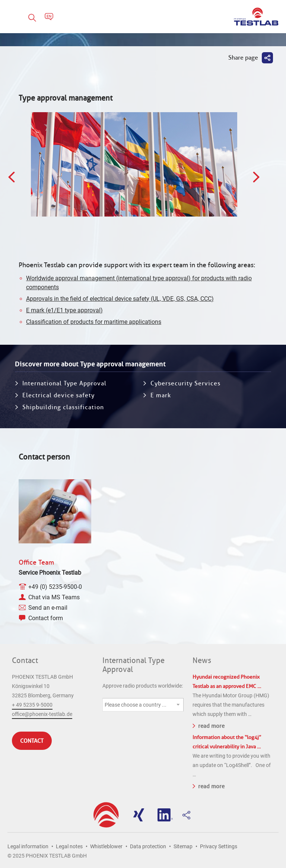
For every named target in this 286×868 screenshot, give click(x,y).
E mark (161, 395)
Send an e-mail (48, 608)
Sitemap (183, 846)
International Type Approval (64, 383)
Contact (25, 660)
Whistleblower (106, 846)
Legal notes (69, 846)
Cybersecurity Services (185, 383)
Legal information (28, 846)
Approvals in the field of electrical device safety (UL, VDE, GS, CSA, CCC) (120, 299)
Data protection (148, 846)
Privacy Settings (219, 846)
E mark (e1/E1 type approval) (64, 310)
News (202, 660)
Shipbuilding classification (63, 407)
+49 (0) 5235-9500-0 (55, 587)
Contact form (46, 618)
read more (209, 725)
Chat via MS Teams (54, 597)
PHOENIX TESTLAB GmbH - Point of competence (256, 17)
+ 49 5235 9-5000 (32, 705)
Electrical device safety (58, 395)
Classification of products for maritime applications (94, 322)
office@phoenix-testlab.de (42, 714)
